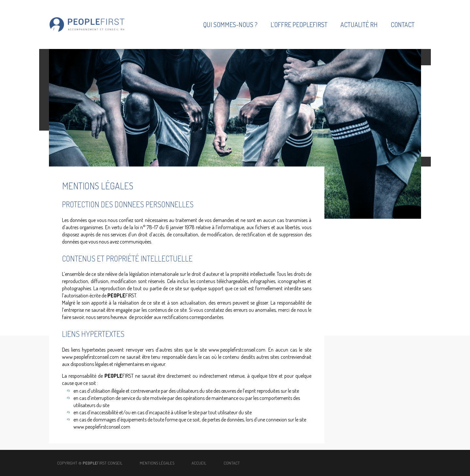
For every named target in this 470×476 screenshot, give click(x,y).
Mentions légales (157, 463)
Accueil (199, 463)
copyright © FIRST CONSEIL (90, 463)
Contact (232, 463)
